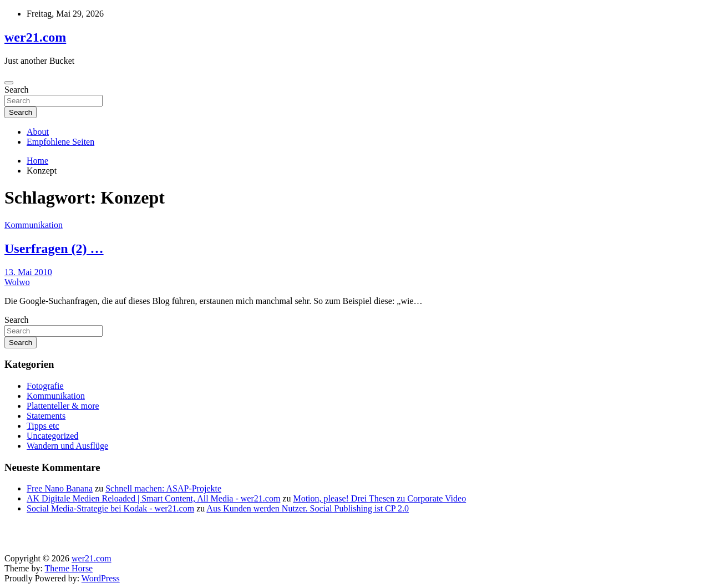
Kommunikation (34, 225)
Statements (46, 416)
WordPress (101, 578)
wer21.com (35, 37)
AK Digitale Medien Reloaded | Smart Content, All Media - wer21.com (153, 498)
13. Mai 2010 (28, 272)
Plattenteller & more (63, 406)
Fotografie (45, 386)
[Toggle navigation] (9, 83)
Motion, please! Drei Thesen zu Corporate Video (379, 498)
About (38, 132)
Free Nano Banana (60, 488)
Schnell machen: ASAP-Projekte (163, 488)
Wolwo (17, 282)
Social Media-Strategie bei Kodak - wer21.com (110, 508)
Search (17, 90)
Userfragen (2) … (54, 249)
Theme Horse (69, 568)
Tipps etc (43, 426)
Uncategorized (52, 436)
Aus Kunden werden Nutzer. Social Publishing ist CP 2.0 (308, 508)
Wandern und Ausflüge (67, 446)
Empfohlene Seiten (60, 142)
